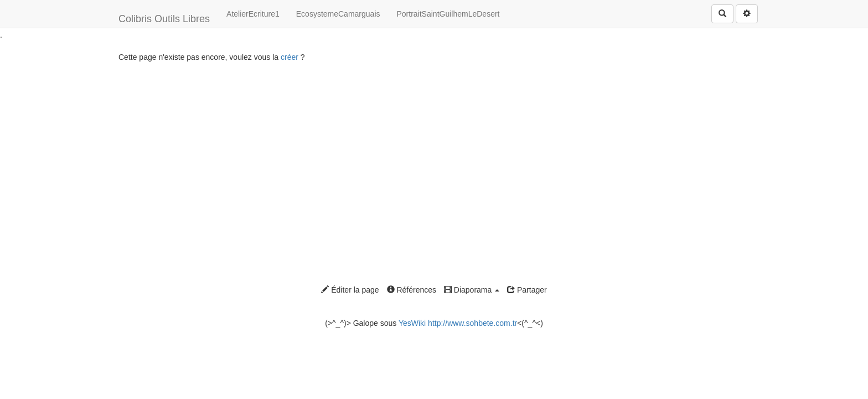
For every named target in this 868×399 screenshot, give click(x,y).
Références (412, 290)
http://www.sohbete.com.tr (472, 323)
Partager (527, 290)
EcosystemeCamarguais (338, 14)
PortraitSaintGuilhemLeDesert (448, 14)
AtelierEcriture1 (253, 14)
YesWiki (412, 323)
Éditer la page (350, 290)
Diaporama (472, 290)
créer (290, 57)
